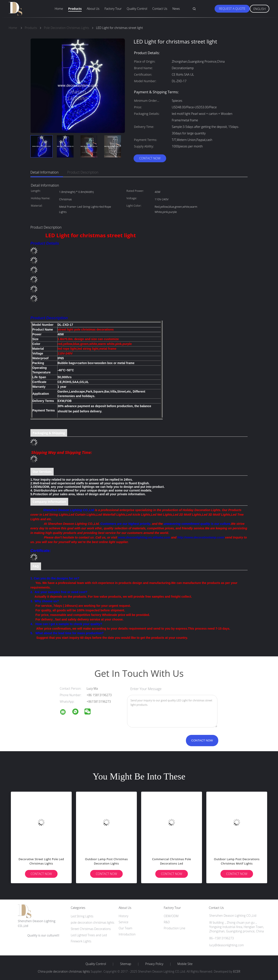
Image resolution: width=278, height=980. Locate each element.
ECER (237, 971)
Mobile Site (185, 964)
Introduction (127, 934)
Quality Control (137, 9)
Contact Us (160, 9)
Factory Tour (113, 9)
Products (75, 9)
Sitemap (126, 964)
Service (123, 922)
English (260, 9)
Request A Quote (232, 9)
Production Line (175, 928)
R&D (167, 922)
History (123, 916)
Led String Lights (82, 916)
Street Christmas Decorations (91, 929)
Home (59, 9)
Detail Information (45, 172)
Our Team (125, 928)
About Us (93, 9)
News (176, 9)
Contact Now (150, 158)
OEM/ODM (171, 916)
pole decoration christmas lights (93, 922)
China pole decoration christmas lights (64, 971)
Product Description (83, 172)
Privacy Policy (154, 964)
